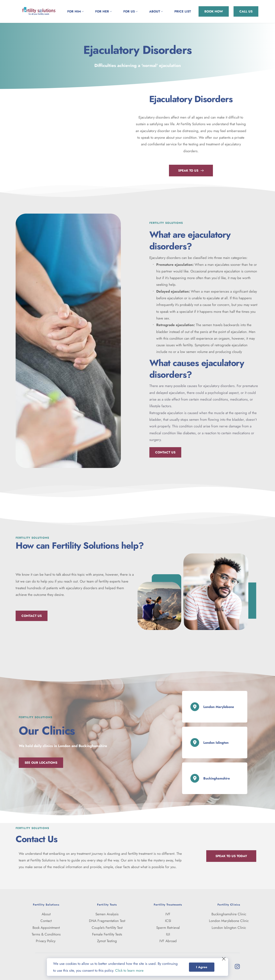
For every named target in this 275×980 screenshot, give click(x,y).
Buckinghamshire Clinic (229, 914)
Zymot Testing (107, 941)
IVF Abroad (168, 941)
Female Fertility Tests (107, 934)
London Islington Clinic (229, 928)
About (46, 914)
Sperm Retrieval (168, 928)
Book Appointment (46, 928)
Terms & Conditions (46, 934)
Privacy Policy (46, 941)
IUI (168, 934)
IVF (168, 914)
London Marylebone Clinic (229, 921)
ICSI (168, 921)
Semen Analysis (107, 914)
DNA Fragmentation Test (107, 921)
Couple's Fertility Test (107, 928)
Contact (46, 921)
